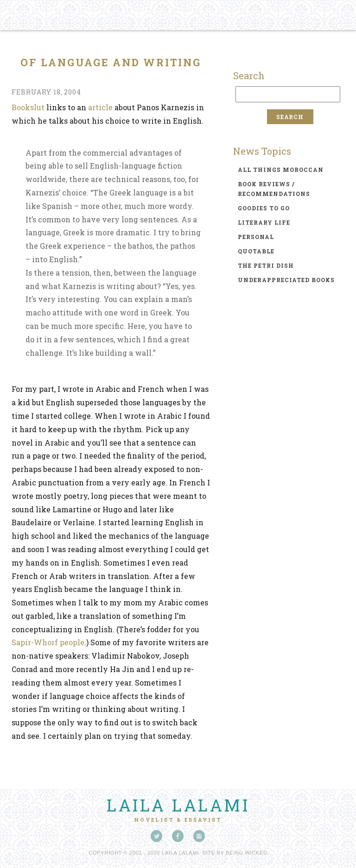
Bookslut (28, 107)
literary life (264, 222)
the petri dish (266, 265)
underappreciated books (286, 280)
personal (256, 237)
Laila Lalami (178, 805)
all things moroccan (281, 170)
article (100, 107)
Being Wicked (247, 853)
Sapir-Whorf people (48, 642)
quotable (256, 251)
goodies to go (264, 208)
